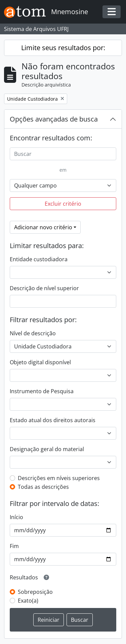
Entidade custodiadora (39, 259)
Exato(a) (28, 601)
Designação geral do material (47, 449)
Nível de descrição (33, 333)
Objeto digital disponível (40, 362)
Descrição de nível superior (44, 288)
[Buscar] (63, 154)
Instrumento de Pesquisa (42, 391)
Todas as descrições (43, 487)
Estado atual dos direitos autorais (53, 420)
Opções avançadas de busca (54, 119)
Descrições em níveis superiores (59, 478)
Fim (14, 546)
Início (16, 517)
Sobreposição (35, 592)
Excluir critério (63, 204)
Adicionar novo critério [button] (43, 227)
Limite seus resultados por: (63, 48)
